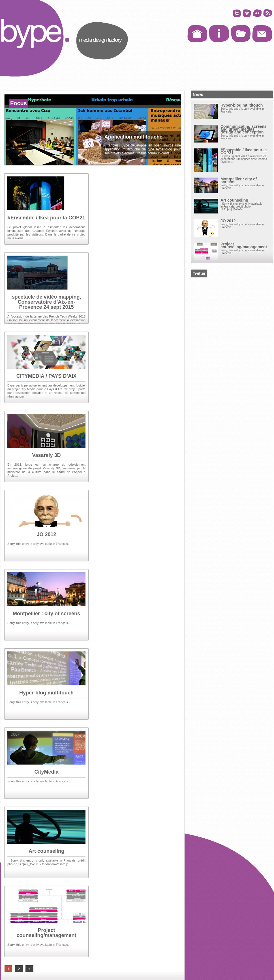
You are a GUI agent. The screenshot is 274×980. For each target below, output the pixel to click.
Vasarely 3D (46, 455)
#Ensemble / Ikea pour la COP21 (46, 218)
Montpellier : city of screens (46, 614)
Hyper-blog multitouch (46, 693)
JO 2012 (46, 534)
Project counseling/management (46, 933)
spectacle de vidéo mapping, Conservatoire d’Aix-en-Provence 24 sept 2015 (46, 302)
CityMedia (46, 772)
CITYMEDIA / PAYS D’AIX (46, 376)
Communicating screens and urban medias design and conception (244, 129)
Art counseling (46, 851)
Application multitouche (133, 137)
